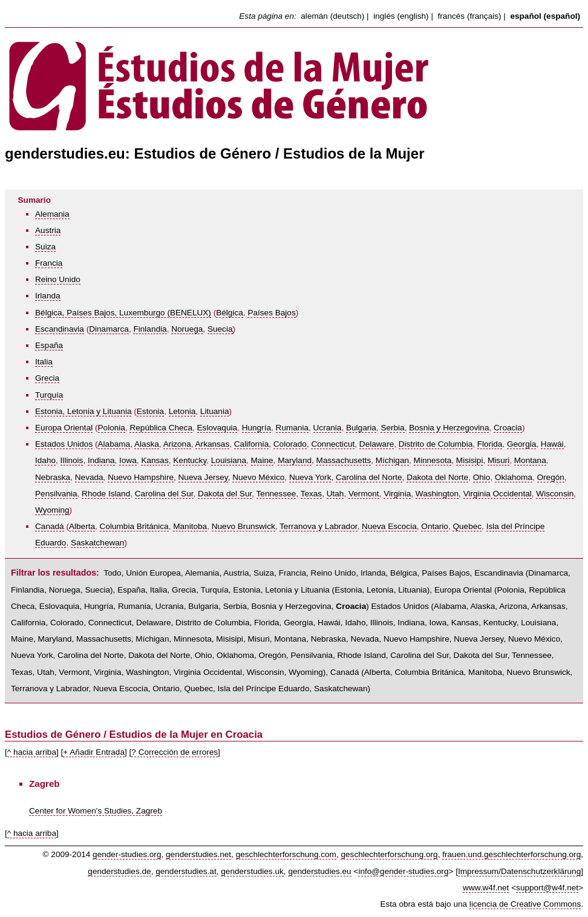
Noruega (187, 329)
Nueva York (310, 477)
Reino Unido (58, 279)
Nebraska (53, 477)
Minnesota (433, 460)
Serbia (392, 428)
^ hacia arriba (32, 752)
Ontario (435, 526)
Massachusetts (344, 460)
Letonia (182, 411)
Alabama (114, 444)
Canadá (50, 526)
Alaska (147, 444)
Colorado (290, 444)
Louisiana (229, 460)
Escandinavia (60, 329)
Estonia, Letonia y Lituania (83, 411)
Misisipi (470, 460)
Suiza (45, 247)
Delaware (377, 444)
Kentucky (190, 460)
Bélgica (230, 313)
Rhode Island (106, 494)
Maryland (295, 460)
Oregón (551, 477)
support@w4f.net (547, 888)
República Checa (161, 428)
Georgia (521, 444)
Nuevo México (258, 477)
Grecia (47, 378)
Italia (44, 362)
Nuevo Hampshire (141, 477)
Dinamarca (109, 329)
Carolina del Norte (369, 477)
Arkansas (213, 444)
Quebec (467, 526)
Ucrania (328, 428)
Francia (49, 263)
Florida (490, 444)
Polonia (112, 428)
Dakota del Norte (437, 477)
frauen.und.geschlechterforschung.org (511, 854)
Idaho (45, 460)
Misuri (498, 460)
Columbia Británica (134, 526)
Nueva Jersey (203, 477)
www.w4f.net (486, 888)
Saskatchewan (97, 543)
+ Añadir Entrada (94, 752)
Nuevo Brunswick (243, 526)
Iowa (128, 460)
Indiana (101, 460)
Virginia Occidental (498, 494)
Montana (530, 460)
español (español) (545, 16)
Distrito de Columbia (436, 444)
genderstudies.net (198, 854)
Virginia (397, 494)
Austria (48, 230)
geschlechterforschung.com (286, 854)
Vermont (364, 494)
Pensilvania (56, 494)
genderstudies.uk (252, 871)
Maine (262, 460)
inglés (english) (401, 16)
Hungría (256, 428)
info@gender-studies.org (403, 871)
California (251, 444)
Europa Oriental (64, 428)
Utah (335, 494)
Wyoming (52, 510)
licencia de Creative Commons (525, 904)
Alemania (52, 214)
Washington (437, 494)
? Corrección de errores (175, 752)
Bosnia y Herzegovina (449, 428)
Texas (312, 494)
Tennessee (276, 494)
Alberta (82, 526)
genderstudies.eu (319, 871)
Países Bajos (271, 313)
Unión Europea (153, 573)
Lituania (215, 411)
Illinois (72, 460)
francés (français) (470, 16)
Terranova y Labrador (318, 526)
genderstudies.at (186, 871)
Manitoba (190, 526)
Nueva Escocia (389, 526)
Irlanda (48, 296)
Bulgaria (361, 428)
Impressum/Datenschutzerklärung (519, 871)
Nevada (89, 477)
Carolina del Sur (164, 494)
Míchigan (392, 460)
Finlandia (150, 329)
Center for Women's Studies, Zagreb (96, 811)
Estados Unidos (64, 444)
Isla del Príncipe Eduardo (264, 689)
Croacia (508, 428)
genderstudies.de (119, 871)
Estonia (150, 411)
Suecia (220, 329)
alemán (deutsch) (332, 16)
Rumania (292, 428)
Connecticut (333, 444)
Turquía (49, 395)
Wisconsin (555, 494)
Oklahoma (514, 477)
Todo (112, 573)
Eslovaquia (217, 428)
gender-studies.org (127, 854)
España (49, 345)
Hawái (552, 444)
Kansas (155, 460)
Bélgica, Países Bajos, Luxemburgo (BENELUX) (123, 313)
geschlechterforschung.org (389, 854)
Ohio (482, 477)
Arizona (177, 444)
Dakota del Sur (225, 494)
